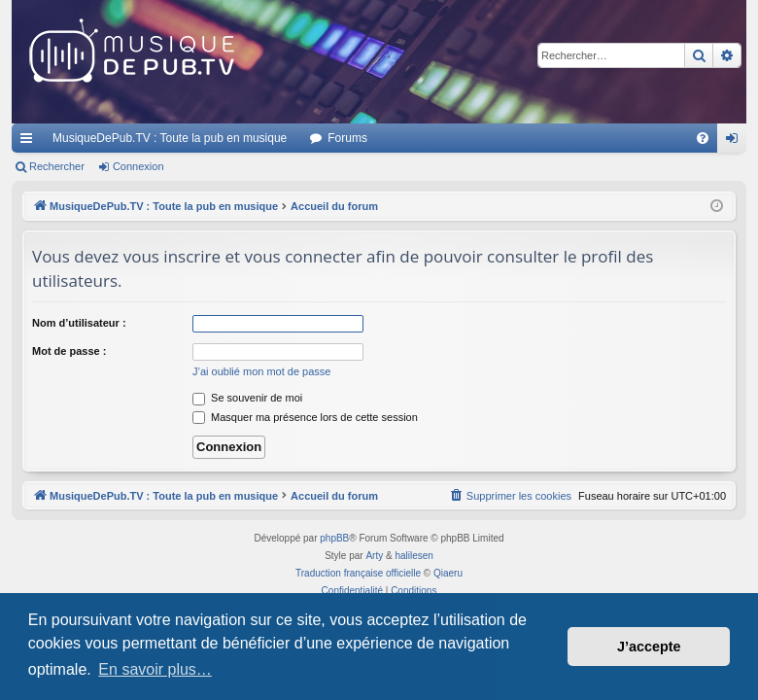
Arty (374, 556)
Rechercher (57, 166)
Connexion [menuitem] (736, 142)
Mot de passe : (69, 351)
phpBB (334, 538)
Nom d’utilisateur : (79, 323)
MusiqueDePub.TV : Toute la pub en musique (170, 138)
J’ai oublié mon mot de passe (261, 371)
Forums (347, 138)
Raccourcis (30, 142)
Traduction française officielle (358, 573)
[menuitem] (703, 138)
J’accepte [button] (649, 647)
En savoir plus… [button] (155, 669)
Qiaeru (448, 573)
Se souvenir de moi (247, 398)
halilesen (413, 556)
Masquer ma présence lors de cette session (305, 417)
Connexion (138, 166)
